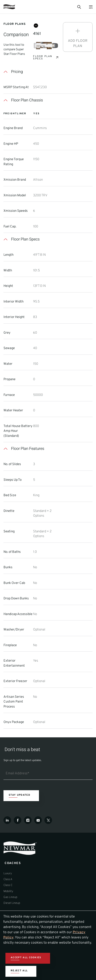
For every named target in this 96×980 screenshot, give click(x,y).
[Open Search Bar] (79, 7)
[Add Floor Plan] (78, 37)
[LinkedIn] (7, 820)
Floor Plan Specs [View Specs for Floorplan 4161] (43, 58)
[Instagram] (28, 820)
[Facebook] (18, 820)
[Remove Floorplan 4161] (36, 26)
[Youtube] (38, 820)
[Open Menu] (91, 7)
